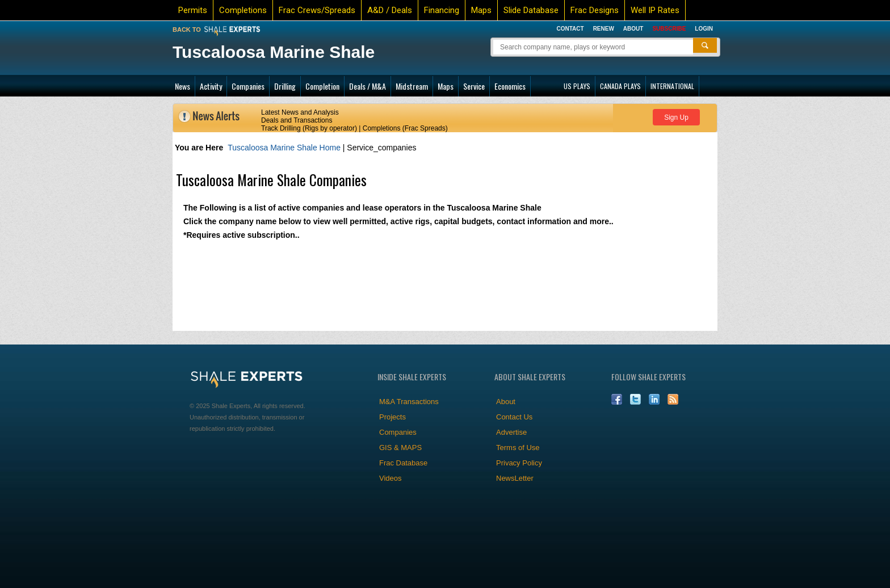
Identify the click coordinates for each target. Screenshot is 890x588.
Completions (243, 10)
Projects (392, 417)
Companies (248, 86)
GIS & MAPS (400, 448)
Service (474, 86)
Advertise (511, 432)
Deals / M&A (368, 86)
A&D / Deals (390, 10)
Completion (322, 86)
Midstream (412, 86)
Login (704, 29)
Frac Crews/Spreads (317, 10)
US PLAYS (577, 86)
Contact (570, 29)
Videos (391, 478)
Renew (604, 29)
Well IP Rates (655, 10)
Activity (211, 86)
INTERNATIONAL (672, 86)
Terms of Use (518, 448)
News (182, 86)
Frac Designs (595, 10)
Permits (193, 10)
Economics (510, 86)
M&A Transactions (409, 402)
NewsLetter (515, 478)
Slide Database (531, 10)
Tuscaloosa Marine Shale (274, 52)
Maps (481, 10)
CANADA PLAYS (620, 86)
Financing (442, 10)
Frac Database (403, 463)
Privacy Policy (519, 463)
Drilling (285, 86)
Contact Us (514, 417)
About (633, 29)
